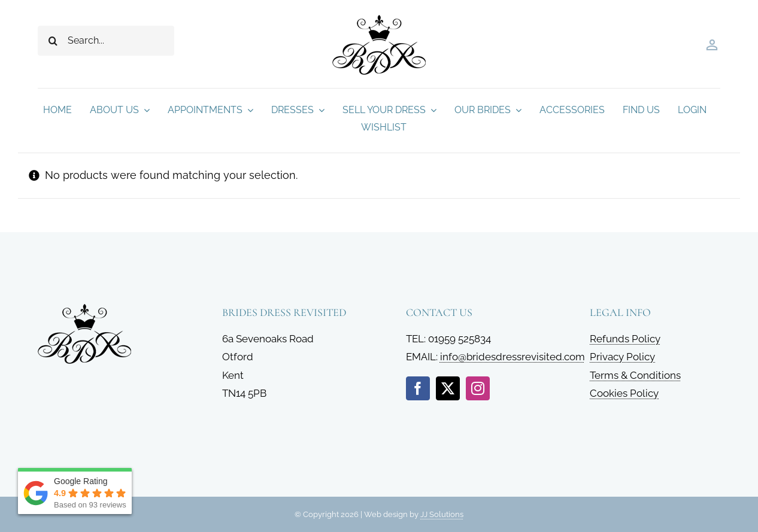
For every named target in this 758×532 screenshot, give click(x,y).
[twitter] (448, 388)
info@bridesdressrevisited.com (513, 357)
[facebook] (418, 388)
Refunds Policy (625, 339)
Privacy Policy (622, 357)
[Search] (53, 41)
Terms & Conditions (635, 375)
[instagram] (478, 388)
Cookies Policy (624, 393)
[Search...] (106, 41)
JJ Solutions (442, 514)
